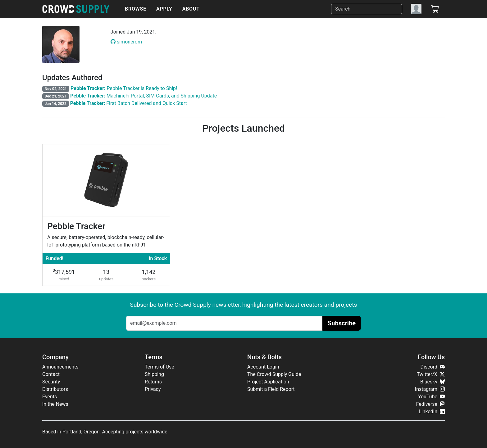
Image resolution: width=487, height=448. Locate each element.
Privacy (153, 389)
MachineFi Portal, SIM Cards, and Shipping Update (143, 96)
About (191, 9)
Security (51, 382)
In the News (55, 404)
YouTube (431, 397)
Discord (433, 367)
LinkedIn (432, 412)
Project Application (268, 382)
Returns (153, 382)
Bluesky (432, 382)
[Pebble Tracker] (106, 215)
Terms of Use (159, 367)
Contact (51, 374)
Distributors (55, 389)
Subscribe (342, 323)
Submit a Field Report (271, 389)
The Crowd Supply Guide (274, 374)
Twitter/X (431, 374)
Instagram (430, 389)
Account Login (263, 367)
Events (50, 397)
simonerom (126, 42)
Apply (164, 9)
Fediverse (430, 404)
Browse (136, 9)
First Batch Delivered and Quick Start (129, 103)
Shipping (154, 374)
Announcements (60, 367)
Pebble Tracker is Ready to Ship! (124, 88)
